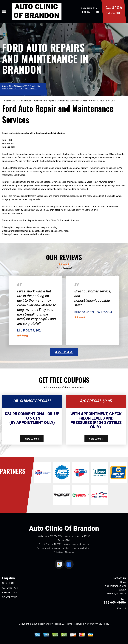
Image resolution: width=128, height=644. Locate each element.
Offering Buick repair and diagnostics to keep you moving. (30, 227)
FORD (112, 101)
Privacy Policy (102, 624)
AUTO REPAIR (10, 588)
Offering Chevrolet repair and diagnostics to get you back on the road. (36, 231)
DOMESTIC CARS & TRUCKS (94, 101)
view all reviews (64, 352)
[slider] (64, 264)
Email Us (121, 608)
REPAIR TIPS (9, 592)
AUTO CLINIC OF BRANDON (17, 101)
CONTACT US (10, 597)
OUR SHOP (8, 583)
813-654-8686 (113, 13)
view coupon (32, 438)
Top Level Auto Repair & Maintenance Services (55, 101)
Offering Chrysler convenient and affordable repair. (26, 234)
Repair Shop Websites (50, 624)
